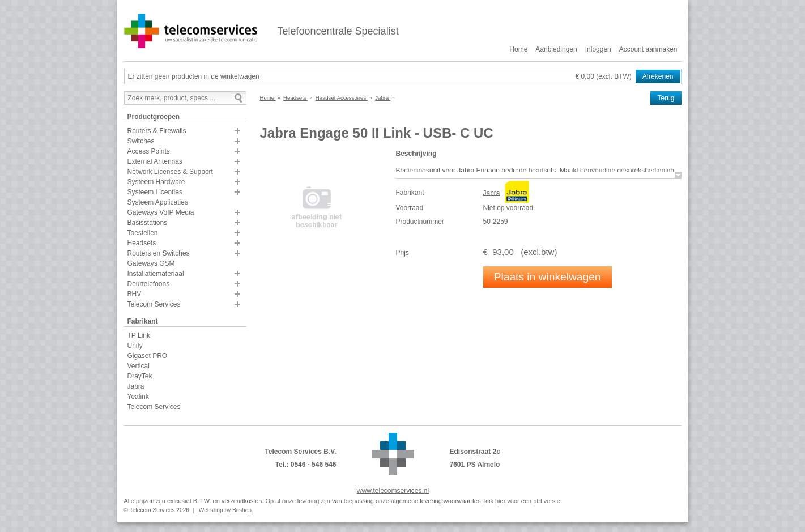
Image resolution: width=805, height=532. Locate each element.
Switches (141, 141)
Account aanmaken (648, 49)
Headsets (142, 243)
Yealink (138, 397)
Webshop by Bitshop (225, 510)
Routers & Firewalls (157, 131)
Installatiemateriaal (156, 274)
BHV (135, 294)
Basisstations (148, 223)
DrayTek (140, 376)
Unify (135, 346)
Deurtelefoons (149, 284)
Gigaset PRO (148, 356)
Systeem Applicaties (158, 202)
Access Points (149, 151)
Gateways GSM (151, 263)
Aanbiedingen (556, 49)
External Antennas (155, 161)
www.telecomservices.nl (393, 491)
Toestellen (143, 233)
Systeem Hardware (156, 182)
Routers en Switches (159, 253)
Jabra (136, 386)
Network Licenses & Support (170, 172)
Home (518, 49)
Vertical (139, 366)
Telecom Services (154, 304)
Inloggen (598, 49)
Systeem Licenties (155, 192)
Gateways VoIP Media (161, 212)
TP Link (139, 335)
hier (500, 501)
